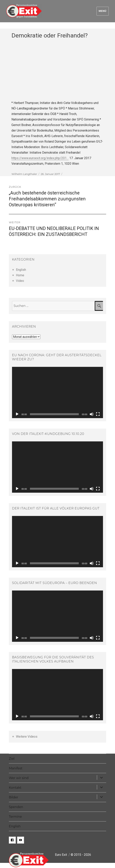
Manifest (16, 768)
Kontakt (15, 788)
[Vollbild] (98, 414)
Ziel (12, 759)
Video (20, 281)
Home (20, 275)
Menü (103, 11)
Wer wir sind (19, 778)
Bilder (14, 797)
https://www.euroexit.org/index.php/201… (40, 158)
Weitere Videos (27, 737)
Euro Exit (61, 855)
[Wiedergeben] (17, 414)
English (21, 270)
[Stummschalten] (92, 414)
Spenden (16, 807)
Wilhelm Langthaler (24, 174)
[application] (57, 392)
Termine (15, 817)
